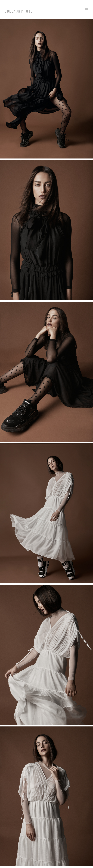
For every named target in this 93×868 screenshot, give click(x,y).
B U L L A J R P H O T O (19, 11)
